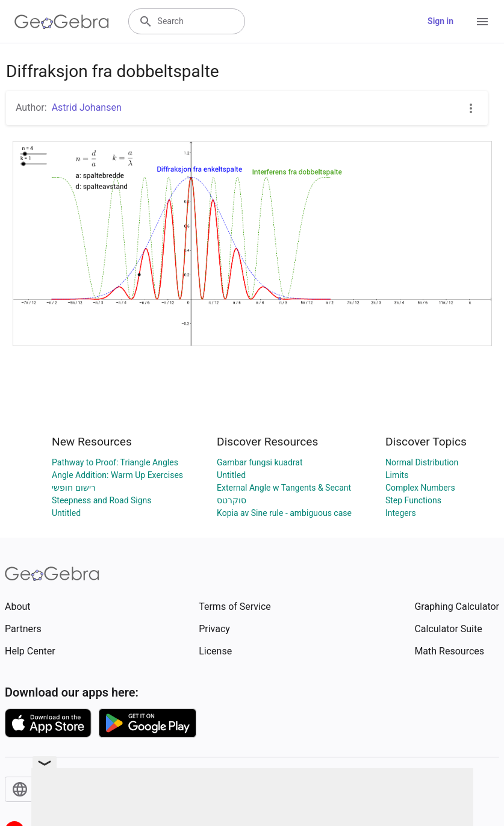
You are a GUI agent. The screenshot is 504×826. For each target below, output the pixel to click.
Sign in (440, 21)
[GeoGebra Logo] (62, 22)
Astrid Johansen (87, 107)
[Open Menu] (482, 22)
